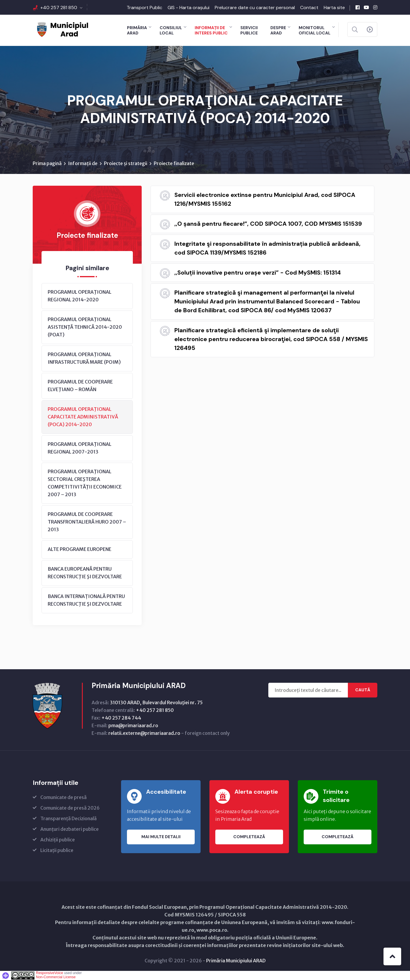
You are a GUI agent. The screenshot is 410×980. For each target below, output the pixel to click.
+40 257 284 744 (121, 718)
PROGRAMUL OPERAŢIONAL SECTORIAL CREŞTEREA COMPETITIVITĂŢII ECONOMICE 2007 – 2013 (85, 483)
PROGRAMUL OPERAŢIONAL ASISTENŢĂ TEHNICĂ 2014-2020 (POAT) (85, 327)
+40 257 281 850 (59, 8)
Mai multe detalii (161, 837)
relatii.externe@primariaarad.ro (144, 733)
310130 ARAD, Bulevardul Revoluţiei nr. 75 (156, 702)
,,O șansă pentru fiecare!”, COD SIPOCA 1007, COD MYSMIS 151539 (268, 224)
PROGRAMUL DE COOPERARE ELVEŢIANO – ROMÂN (80, 386)
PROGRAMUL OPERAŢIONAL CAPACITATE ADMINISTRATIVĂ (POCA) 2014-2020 (83, 417)
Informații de (83, 163)
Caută (363, 690)
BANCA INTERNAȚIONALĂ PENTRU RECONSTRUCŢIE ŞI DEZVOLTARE (86, 600)
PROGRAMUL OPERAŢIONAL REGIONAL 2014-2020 (80, 296)
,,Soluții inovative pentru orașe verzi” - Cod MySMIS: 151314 (258, 273)
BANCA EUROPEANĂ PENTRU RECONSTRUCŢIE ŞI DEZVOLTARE (85, 573)
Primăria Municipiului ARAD (236, 961)
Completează (249, 837)
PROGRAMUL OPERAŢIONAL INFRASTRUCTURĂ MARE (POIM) (84, 358)
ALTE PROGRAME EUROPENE (80, 549)
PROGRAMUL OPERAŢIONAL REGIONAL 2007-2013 (80, 448)
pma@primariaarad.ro (133, 725)
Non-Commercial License (56, 977)
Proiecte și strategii (126, 163)
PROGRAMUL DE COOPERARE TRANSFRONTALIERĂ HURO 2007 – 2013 (87, 522)
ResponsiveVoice (49, 973)
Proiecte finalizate (174, 163)
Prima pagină (47, 163)
